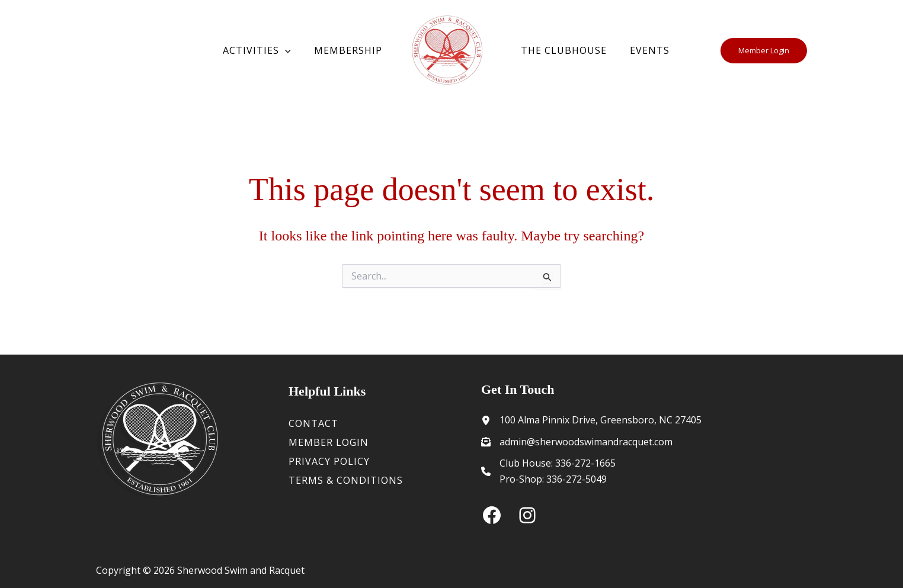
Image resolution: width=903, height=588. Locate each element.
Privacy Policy (329, 461)
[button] (292, 51)
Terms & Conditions (346, 480)
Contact (313, 423)
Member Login (329, 442)
